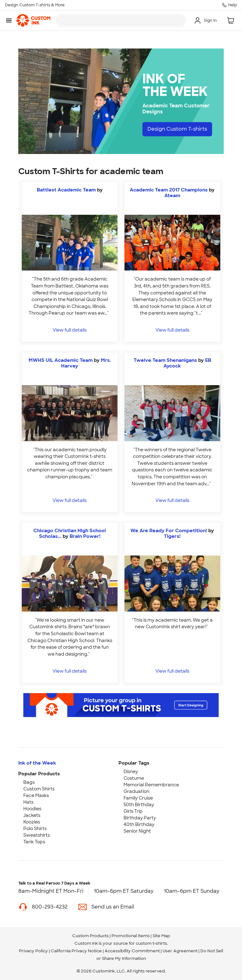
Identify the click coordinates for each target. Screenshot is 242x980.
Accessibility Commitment (132, 951)
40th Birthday (139, 824)
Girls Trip (133, 811)
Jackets (32, 815)
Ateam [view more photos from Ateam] (172, 196)
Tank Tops (34, 842)
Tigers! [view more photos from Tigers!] (172, 536)
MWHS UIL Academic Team (61, 360)
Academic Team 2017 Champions (169, 190)
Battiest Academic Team (66, 190)
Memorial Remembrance (151, 785)
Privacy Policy (33, 951)
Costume (134, 778)
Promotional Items (131, 936)
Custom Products (90, 936)
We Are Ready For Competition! (169, 531)
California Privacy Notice (76, 951)
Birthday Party (140, 818)
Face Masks (36, 795)
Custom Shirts (39, 789)
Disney (131, 772)
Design (177, 129)
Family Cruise (138, 798)
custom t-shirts (151, 943)
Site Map (161, 936)
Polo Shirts (35, 829)
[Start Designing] (121, 705)
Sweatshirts (37, 835)
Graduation (136, 791)
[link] (33, 20)
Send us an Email (113, 907)
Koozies (32, 822)
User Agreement (180, 951)
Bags (29, 782)
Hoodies (32, 809)
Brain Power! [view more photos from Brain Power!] (85, 536)
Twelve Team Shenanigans (165, 360)
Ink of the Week (37, 763)
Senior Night (137, 831)
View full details (70, 330)
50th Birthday (139, 805)
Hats (28, 802)
